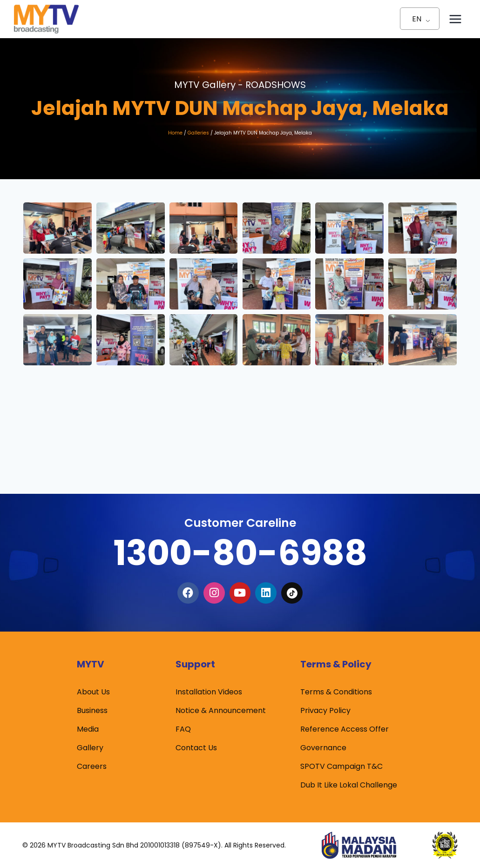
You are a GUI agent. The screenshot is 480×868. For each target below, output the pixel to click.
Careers (92, 766)
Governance (323, 748)
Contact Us (196, 748)
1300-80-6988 (240, 553)
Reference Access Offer (345, 729)
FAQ (183, 729)
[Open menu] (455, 19)
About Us (93, 692)
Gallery (90, 748)
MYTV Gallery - (240, 85)
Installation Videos (209, 692)
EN (417, 19)
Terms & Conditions (336, 692)
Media (88, 729)
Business (92, 710)
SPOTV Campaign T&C (341, 766)
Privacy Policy (325, 710)
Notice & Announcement (221, 710)
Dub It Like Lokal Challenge (349, 785)
